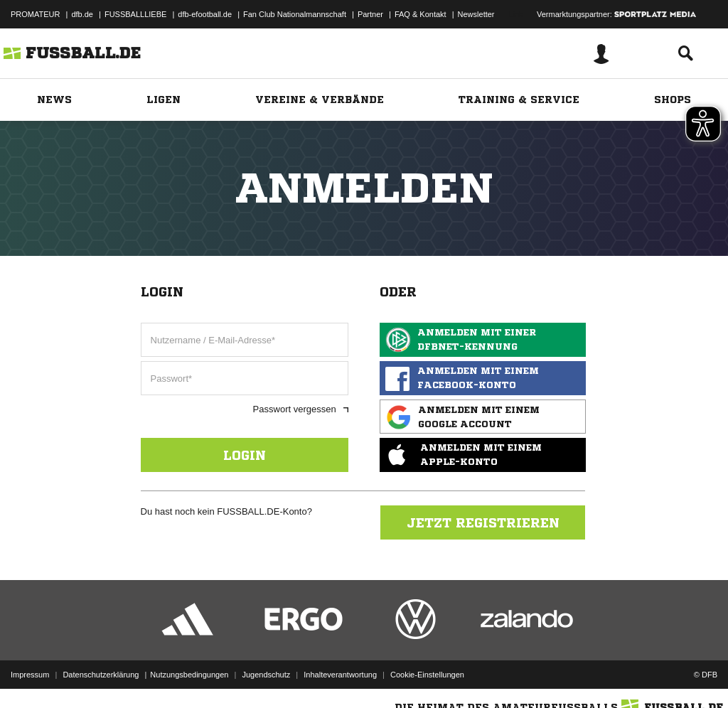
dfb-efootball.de (205, 14)
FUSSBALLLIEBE (135, 14)
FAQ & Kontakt (421, 14)
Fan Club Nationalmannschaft (295, 14)
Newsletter (476, 14)
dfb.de (82, 14)
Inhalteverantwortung (340, 675)
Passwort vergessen (301, 409)
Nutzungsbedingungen (189, 675)
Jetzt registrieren (483, 522)
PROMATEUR (35, 14)
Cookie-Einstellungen (427, 675)
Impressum (30, 675)
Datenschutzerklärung (101, 675)
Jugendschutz (266, 675)
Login (245, 455)
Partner (370, 14)
